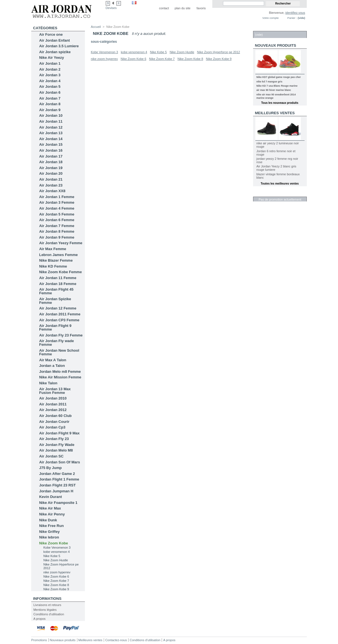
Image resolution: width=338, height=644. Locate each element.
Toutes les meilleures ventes (280, 184)
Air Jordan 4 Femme (57, 208)
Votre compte (271, 18)
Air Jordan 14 (51, 139)
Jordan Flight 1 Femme (59, 479)
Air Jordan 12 (51, 127)
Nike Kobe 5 (52, 556)
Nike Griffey (49, 532)
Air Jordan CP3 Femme (59, 320)
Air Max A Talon (53, 360)
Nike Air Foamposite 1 (58, 503)
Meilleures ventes (275, 113)
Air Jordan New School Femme (59, 352)
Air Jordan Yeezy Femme (61, 243)
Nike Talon (48, 383)
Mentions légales (45, 610)
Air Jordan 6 (50, 92)
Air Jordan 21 (51, 179)
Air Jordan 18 (51, 162)
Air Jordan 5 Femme (57, 214)
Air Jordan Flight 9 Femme (55, 327)
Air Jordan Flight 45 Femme (56, 291)
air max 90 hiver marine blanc (274, 90)
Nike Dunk (48, 520)
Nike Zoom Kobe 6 (56, 576)
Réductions (267, 194)
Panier (262, 28)
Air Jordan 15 (51, 144)
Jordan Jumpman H (56, 491)
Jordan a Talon (52, 366)
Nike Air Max (50, 508)
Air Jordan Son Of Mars (59, 462)
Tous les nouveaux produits (280, 103)
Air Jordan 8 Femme (57, 231)
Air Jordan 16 (51, 150)
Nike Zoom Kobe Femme (60, 272)
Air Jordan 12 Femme (58, 308)
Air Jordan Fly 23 (54, 439)
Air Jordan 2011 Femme (60, 314)
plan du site (182, 8)
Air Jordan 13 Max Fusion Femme (55, 391)
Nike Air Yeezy (51, 58)
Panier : (292, 18)
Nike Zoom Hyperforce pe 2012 (219, 52)
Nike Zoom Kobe (54, 543)
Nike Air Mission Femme (60, 377)
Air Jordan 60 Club (55, 416)
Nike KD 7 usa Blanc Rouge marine (277, 86)
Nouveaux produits (276, 45)
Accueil (96, 27)
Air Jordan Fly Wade (57, 445)
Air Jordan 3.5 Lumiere (59, 46)
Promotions (39, 640)
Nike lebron (49, 537)
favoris (201, 8)
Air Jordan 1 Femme (57, 197)
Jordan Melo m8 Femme (60, 372)
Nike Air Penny (52, 514)
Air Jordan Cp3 (52, 427)
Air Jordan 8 (50, 104)
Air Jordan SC (51, 456)
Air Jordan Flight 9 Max (59, 433)
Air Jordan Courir (54, 422)
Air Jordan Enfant (54, 40)
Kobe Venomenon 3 (57, 547)
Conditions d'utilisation (49, 614)
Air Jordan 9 (50, 110)
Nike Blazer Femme (56, 260)
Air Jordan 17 (51, 156)
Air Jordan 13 (51, 133)
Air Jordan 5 (50, 87)
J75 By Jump (50, 468)
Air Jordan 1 (50, 63)
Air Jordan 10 (51, 115)
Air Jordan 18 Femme (58, 284)
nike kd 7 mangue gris (269, 82)
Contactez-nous (116, 640)
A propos (40, 619)
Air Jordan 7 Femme (57, 226)
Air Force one (51, 34)
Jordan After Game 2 (57, 474)
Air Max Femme (53, 249)
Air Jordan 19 (51, 168)
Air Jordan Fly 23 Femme (61, 335)
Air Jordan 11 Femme (58, 278)
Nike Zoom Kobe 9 (56, 589)
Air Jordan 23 (51, 185)
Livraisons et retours (47, 605)
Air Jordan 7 (50, 98)
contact (164, 8)
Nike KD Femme (53, 266)
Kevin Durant (50, 497)
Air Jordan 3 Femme (57, 202)
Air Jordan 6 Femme (57, 220)
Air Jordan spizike (55, 52)
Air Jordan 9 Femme (57, 237)
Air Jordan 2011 (53, 404)
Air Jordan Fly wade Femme (57, 343)
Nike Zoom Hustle (56, 560)
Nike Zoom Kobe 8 (56, 585)
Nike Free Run (51, 526)
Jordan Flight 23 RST (57, 485)
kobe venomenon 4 (57, 552)
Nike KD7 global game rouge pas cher (279, 77)
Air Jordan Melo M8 (56, 450)
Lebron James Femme (58, 255)
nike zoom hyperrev (57, 572)
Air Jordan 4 (50, 81)
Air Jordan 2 (50, 69)
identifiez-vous (295, 13)
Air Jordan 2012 (53, 410)
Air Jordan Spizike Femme (55, 301)
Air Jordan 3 (50, 75)
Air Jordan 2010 (53, 398)
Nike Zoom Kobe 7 (56, 581)
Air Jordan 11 (51, 121)
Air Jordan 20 (51, 173)
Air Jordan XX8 (52, 191)
